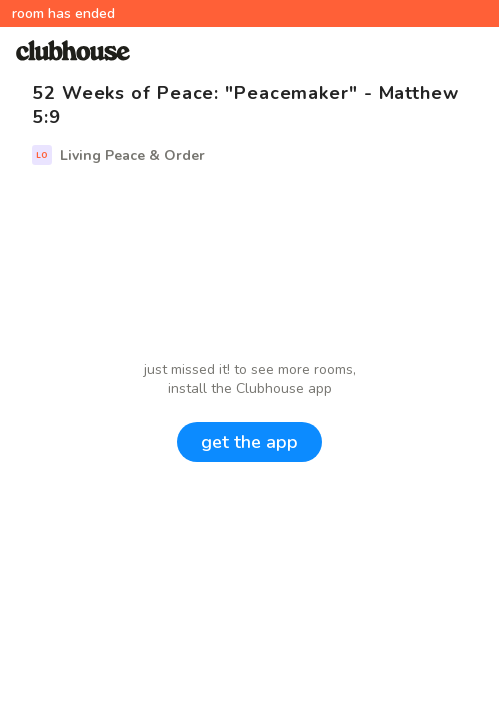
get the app (249, 442)
